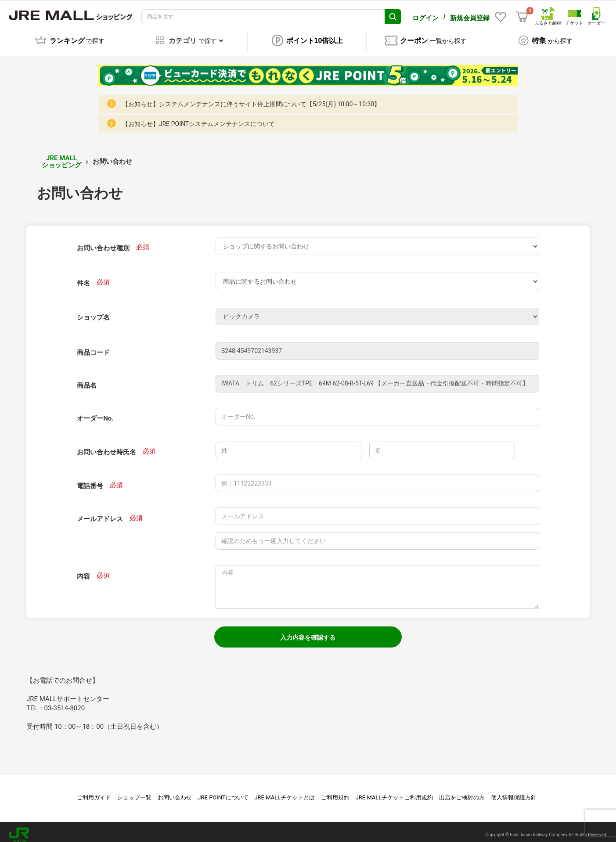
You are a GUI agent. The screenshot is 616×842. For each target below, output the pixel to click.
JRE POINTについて (223, 791)
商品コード (93, 346)
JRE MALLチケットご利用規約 (394, 791)
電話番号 (90, 480)
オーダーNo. (95, 412)
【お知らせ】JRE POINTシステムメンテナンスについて (198, 118)
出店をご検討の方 (462, 791)
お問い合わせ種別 (103, 242)
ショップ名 (93, 311)
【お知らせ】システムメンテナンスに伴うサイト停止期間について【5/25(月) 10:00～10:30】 (251, 98)
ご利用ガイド (94, 791)
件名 (83, 277)
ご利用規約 (335, 791)
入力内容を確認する (308, 631)
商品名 (87, 379)
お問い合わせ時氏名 (106, 446)
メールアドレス (100, 513)
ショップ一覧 (134, 791)
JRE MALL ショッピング (61, 156)
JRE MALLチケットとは (285, 791)
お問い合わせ (175, 791)
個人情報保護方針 (514, 791)
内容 (83, 570)
